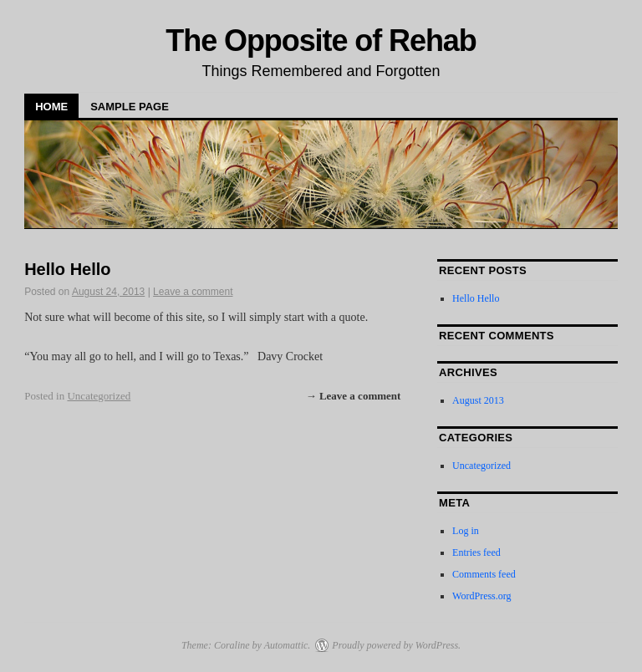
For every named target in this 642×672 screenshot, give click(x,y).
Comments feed (484, 574)
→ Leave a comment (354, 396)
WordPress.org (481, 596)
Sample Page (130, 107)
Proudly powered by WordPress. (396, 645)
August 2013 (478, 400)
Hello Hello (67, 269)
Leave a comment (193, 292)
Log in (466, 531)
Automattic (286, 645)
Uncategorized (99, 396)
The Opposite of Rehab (321, 41)
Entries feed (476, 552)
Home (51, 107)
